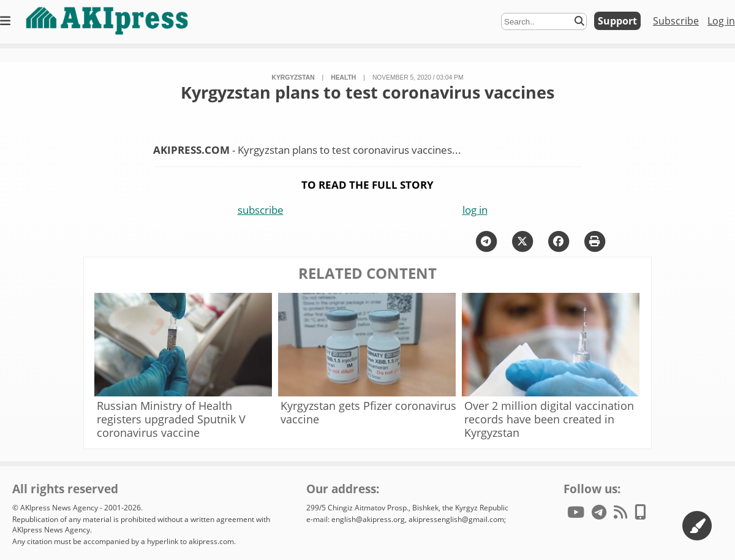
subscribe (261, 210)
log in (475, 210)
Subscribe (676, 21)
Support (617, 21)
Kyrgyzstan (293, 78)
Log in (721, 21)
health (343, 78)
